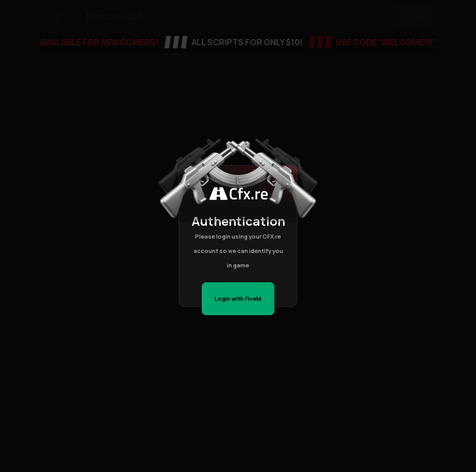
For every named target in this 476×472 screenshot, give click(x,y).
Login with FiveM (238, 298)
